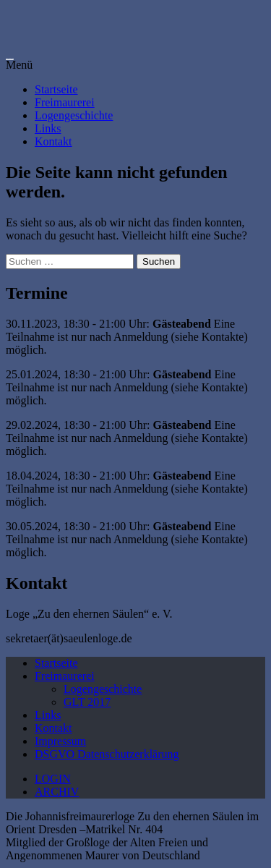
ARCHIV (57, 792)
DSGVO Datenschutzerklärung (107, 754)
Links (48, 128)
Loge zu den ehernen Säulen (10, 58)
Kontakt (53, 141)
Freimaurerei (65, 102)
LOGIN (53, 779)
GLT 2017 (87, 702)
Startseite (56, 89)
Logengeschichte (74, 115)
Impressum (60, 741)
